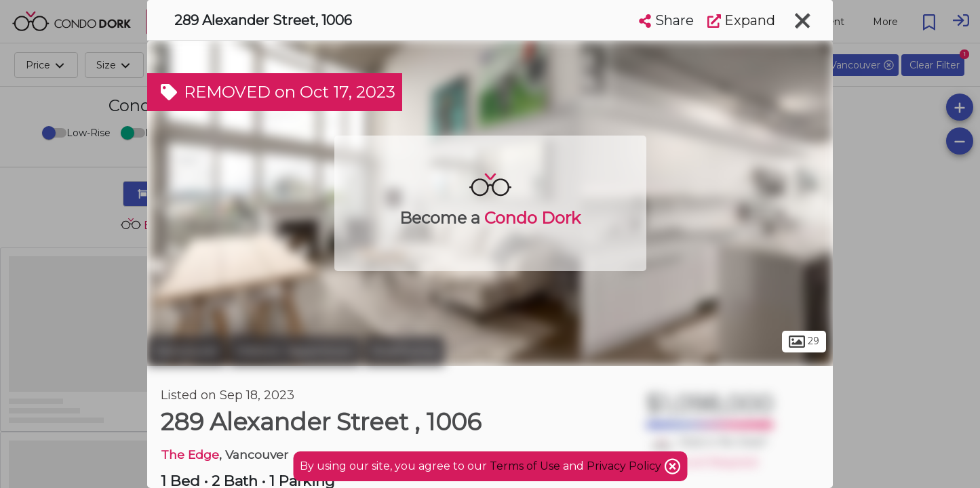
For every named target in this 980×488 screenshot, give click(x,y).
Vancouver (187, 351)
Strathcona (404, 351)
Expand (741, 20)
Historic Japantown (295, 351)
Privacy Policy (625, 466)
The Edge (190, 454)
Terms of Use (525, 466)
